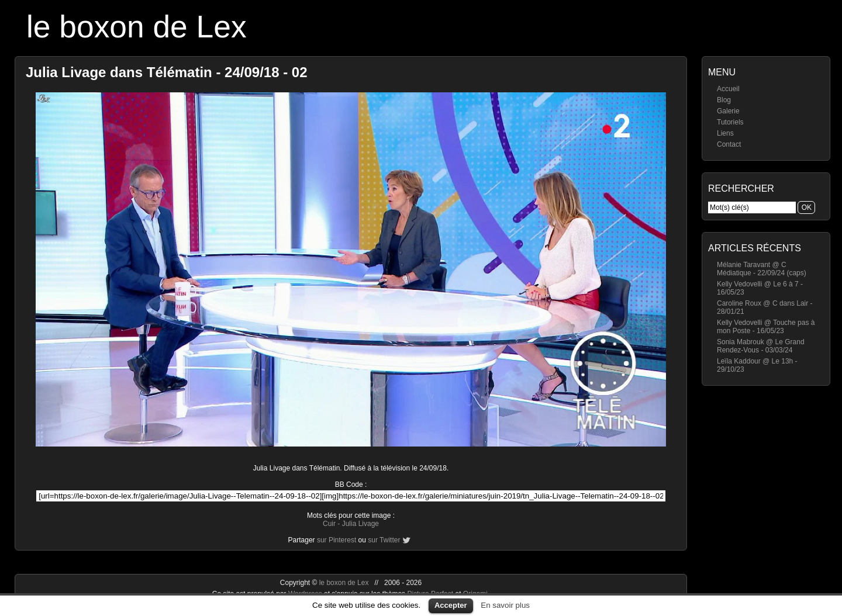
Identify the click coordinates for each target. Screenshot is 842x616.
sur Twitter (384, 540)
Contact (729, 144)
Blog (724, 100)
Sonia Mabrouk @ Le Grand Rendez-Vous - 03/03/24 (761, 346)
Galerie (728, 111)
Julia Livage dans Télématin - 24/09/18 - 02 (167, 72)
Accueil (728, 89)
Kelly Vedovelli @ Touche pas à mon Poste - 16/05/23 (766, 327)
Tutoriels (730, 122)
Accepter (451, 605)
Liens (725, 133)
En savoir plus (505, 605)
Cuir (329, 524)
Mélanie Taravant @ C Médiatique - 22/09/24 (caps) (762, 269)
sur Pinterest (337, 540)
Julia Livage (360, 524)
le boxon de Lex (137, 27)
